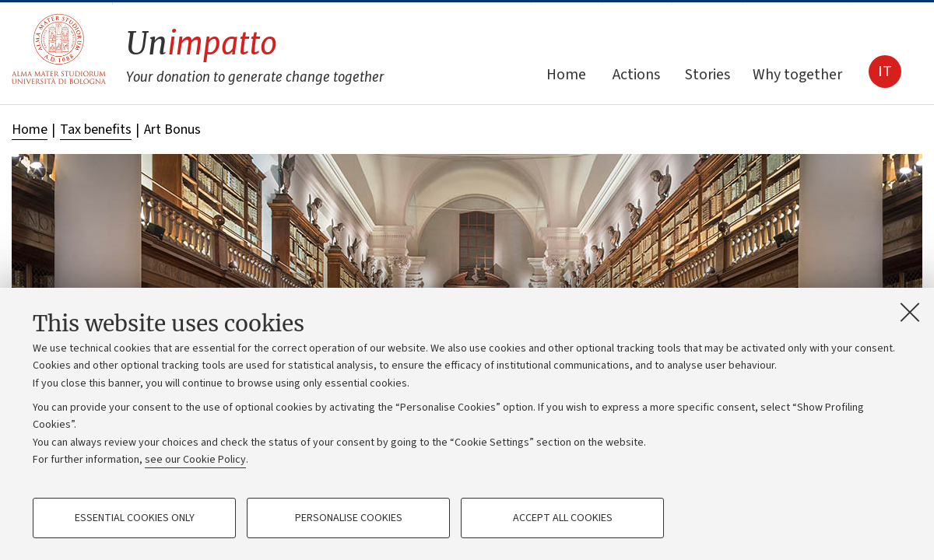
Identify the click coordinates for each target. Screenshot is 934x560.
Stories (708, 75)
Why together (797, 75)
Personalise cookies (349, 518)
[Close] (910, 312)
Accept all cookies (563, 518)
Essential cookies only (135, 518)
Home (566, 75)
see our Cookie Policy (195, 460)
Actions (636, 75)
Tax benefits (96, 129)
